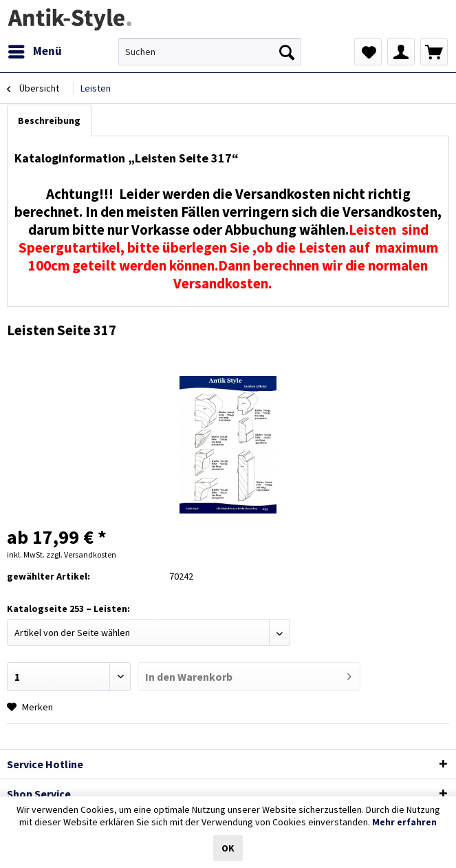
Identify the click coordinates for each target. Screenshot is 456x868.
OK (228, 848)
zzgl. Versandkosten (81, 554)
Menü (35, 50)
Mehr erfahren (404, 822)
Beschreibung (49, 120)
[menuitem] (34, 52)
